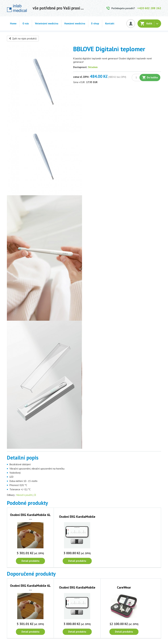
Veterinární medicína (47, 23)
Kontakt (110, 23)
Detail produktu (30, 561)
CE (35, 495)
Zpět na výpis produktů (23, 39)
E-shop (95, 23)
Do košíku (152, 77)
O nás (26, 23)
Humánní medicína (75, 23)
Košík (149, 23)
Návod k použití (25, 495)
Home (13, 23)
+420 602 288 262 (149, 8)
